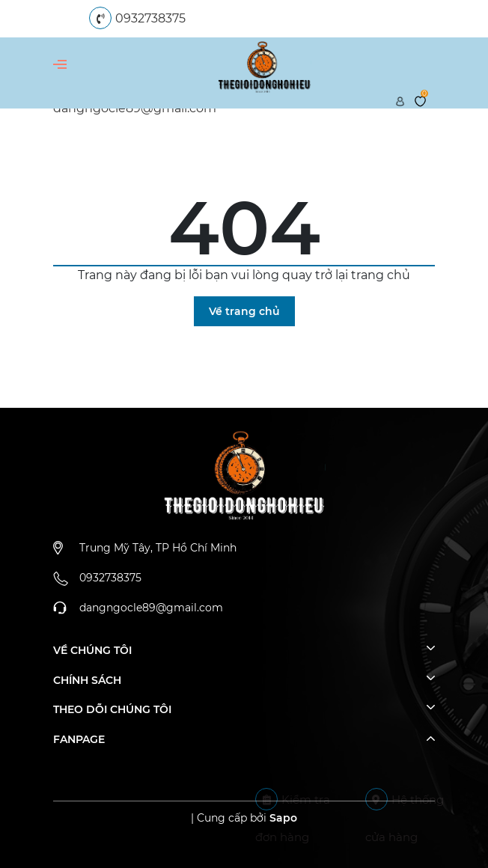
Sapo (283, 818)
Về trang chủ (244, 311)
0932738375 (150, 18)
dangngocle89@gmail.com (151, 608)
